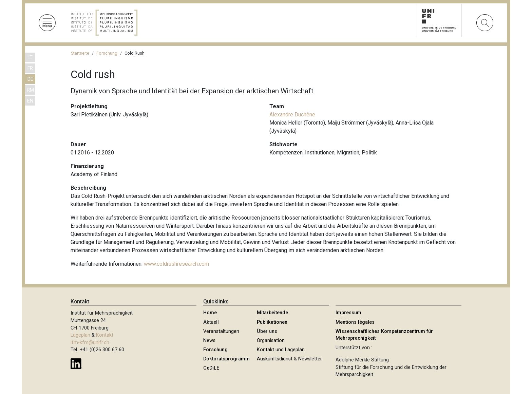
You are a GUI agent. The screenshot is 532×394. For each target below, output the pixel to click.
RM (30, 90)
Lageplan (80, 335)
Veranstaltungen (221, 331)
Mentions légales (355, 322)
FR (30, 68)
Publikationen (272, 322)
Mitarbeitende (272, 313)
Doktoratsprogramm (226, 359)
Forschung (107, 53)
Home (210, 313)
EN (30, 101)
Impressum (348, 313)
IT (30, 58)
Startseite (80, 53)
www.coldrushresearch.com (176, 264)
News (209, 341)
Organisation (271, 341)
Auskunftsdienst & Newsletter (289, 359)
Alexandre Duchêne (292, 115)
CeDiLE (211, 368)
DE (30, 79)
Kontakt (105, 335)
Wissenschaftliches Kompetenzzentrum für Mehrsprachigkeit (384, 335)
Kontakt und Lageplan (281, 350)
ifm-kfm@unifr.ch (90, 343)
